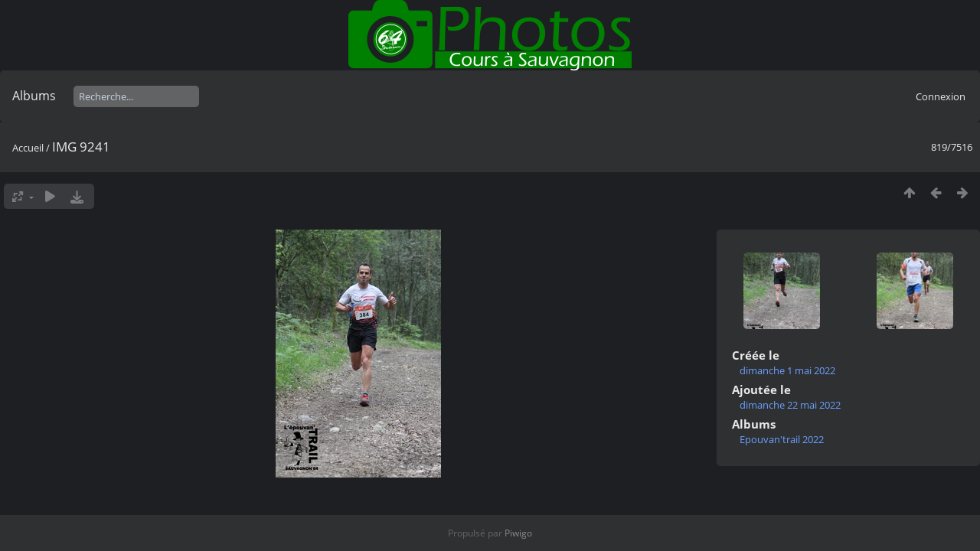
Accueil (28, 148)
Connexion (941, 96)
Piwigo (518, 533)
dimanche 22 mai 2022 (790, 405)
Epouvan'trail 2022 (782, 439)
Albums (34, 96)
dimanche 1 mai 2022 (787, 370)
